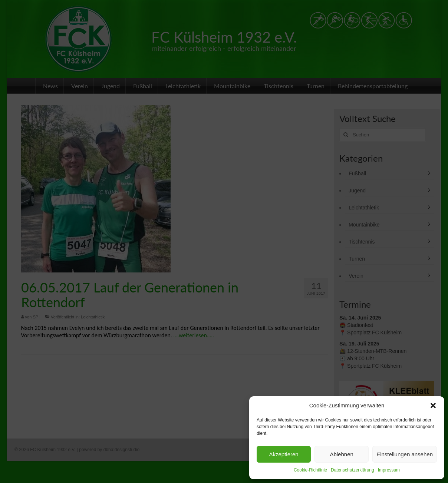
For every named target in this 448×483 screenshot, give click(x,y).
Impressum (389, 470)
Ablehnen (341, 454)
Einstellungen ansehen (405, 454)
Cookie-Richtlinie (310, 470)
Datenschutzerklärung (353, 470)
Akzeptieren (284, 454)
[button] (433, 406)
